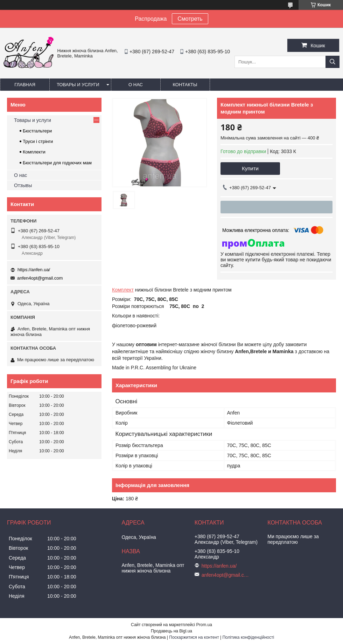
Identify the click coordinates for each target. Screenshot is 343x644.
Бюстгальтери (37, 131)
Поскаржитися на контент (194, 637)
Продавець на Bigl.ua (171, 631)
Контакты (185, 85)
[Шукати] (332, 62)
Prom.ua (204, 625)
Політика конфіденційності (248, 637)
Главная (25, 85)
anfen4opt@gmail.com (40, 278)
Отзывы (23, 185)
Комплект (123, 290)
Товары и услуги (78, 85)
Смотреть (190, 19)
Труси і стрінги (38, 141)
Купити (250, 168)
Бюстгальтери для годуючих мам (57, 163)
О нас (136, 85)
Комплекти (34, 152)
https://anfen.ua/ (34, 270)
